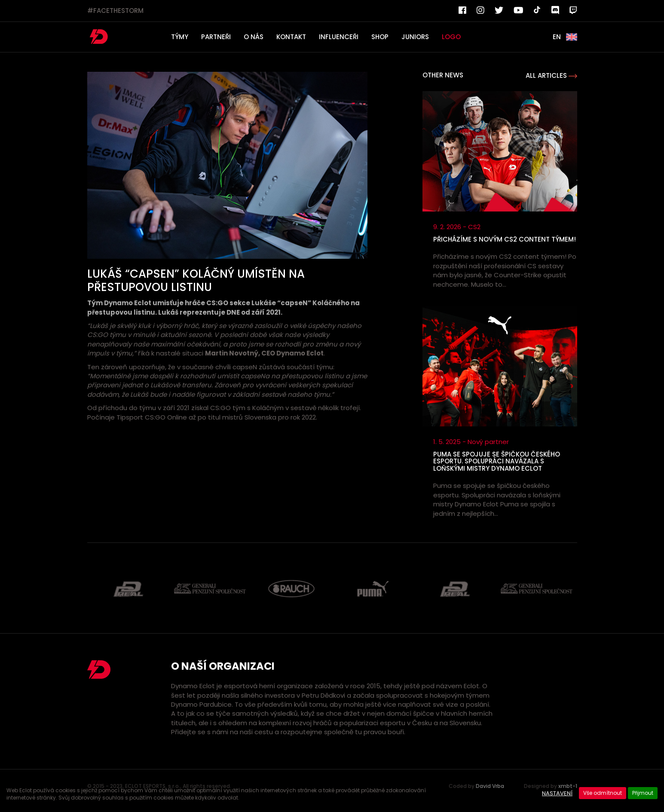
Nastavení (557, 793)
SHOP (380, 37)
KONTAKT (291, 37)
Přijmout (643, 793)
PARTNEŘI (216, 37)
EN (565, 37)
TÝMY (180, 37)
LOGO (451, 37)
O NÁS (254, 37)
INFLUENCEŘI (339, 37)
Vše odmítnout (603, 793)
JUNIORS (415, 37)
